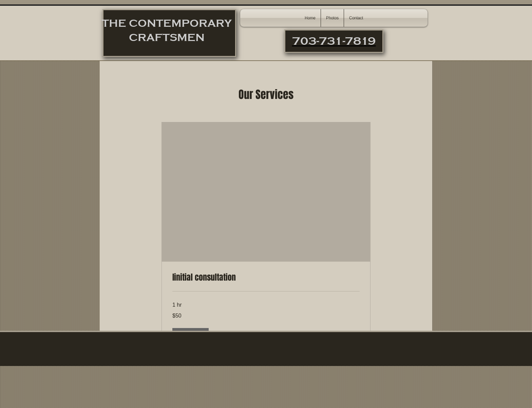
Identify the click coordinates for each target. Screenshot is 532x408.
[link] (266, 278)
